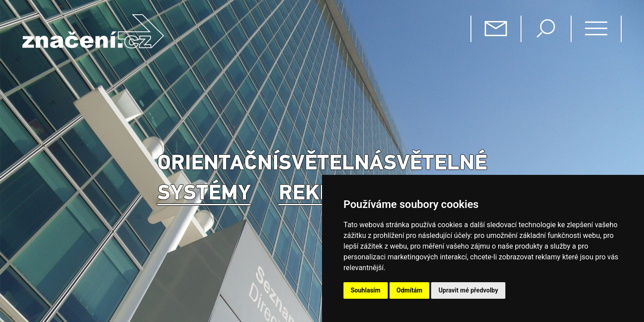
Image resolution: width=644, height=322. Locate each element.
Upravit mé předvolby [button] (468, 290)
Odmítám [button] (410, 290)
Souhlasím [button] (366, 290)
